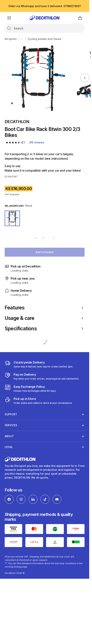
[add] (54, 238)
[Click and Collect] (39, 401)
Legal (9, 447)
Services (11, 425)
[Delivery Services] (39, 364)
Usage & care (45, 318)
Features (45, 308)
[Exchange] (31, 388)
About (9, 436)
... (22, 39)
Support (11, 414)
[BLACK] (12, 218)
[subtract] (36, 238)
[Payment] (42, 376)
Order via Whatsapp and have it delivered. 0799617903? (45, 6)
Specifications (45, 329)
